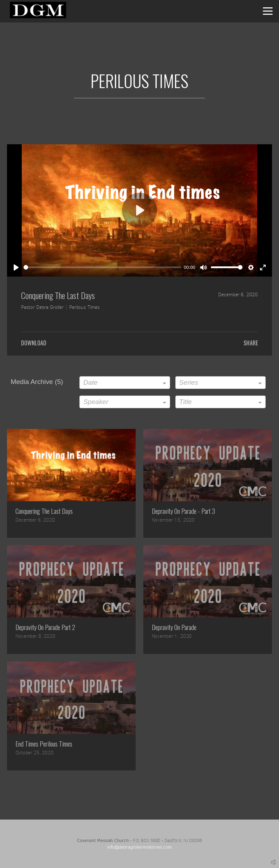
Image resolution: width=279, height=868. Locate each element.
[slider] (102, 267)
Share (251, 343)
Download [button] (34, 343)
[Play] (16, 267)
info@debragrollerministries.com (139, 847)
